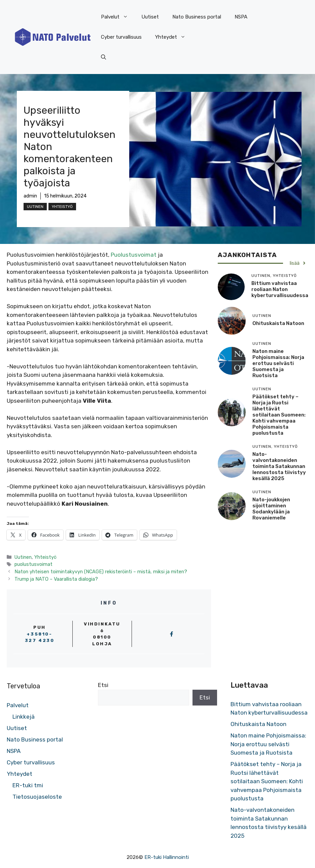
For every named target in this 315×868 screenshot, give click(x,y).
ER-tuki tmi (28, 785)
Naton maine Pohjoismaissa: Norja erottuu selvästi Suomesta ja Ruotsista (278, 363)
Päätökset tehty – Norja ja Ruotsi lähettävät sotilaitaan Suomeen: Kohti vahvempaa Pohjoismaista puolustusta (279, 415)
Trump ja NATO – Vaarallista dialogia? (56, 579)
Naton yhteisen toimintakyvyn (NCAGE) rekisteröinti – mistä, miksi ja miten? (101, 572)
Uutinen (35, 207)
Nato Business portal (197, 17)
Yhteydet (174, 37)
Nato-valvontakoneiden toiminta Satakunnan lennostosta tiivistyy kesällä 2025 (279, 466)
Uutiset (150, 17)
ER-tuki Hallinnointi (167, 857)
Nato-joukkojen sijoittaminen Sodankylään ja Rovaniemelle (271, 509)
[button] (103, 57)
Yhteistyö (62, 207)
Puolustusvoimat (134, 255)
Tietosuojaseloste (37, 797)
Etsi (103, 685)
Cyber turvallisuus (121, 37)
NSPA (241, 17)
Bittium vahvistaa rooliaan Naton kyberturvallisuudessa (280, 289)
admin (30, 196)
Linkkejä (24, 717)
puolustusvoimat (33, 564)
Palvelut (118, 17)
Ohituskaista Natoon (278, 323)
